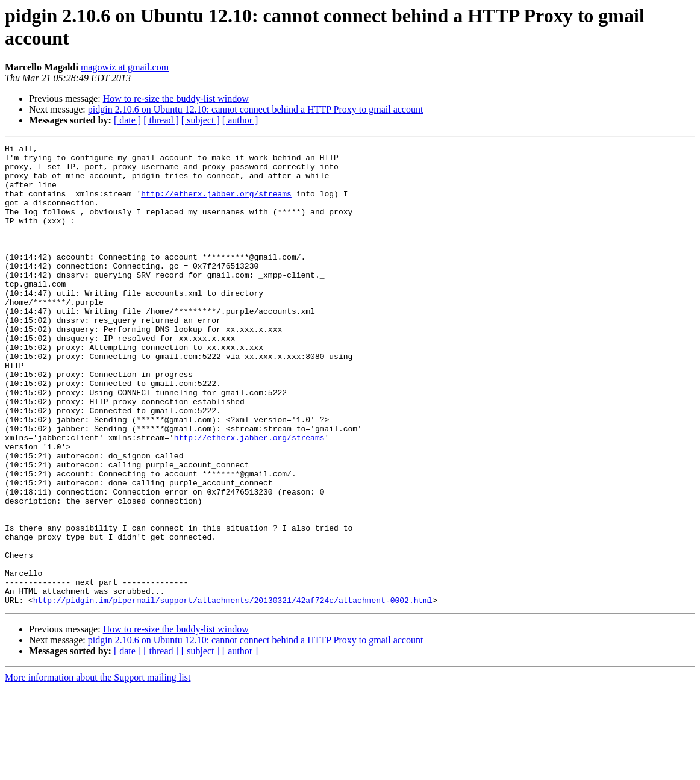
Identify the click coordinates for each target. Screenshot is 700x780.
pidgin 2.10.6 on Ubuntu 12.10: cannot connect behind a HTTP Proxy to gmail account (256, 109)
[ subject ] (201, 120)
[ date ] (127, 120)
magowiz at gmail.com (125, 67)
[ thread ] (161, 120)
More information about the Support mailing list (98, 769)
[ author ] (240, 120)
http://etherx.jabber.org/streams (216, 204)
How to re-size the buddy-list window (176, 98)
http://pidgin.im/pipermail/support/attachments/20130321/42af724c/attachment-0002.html (233, 692)
